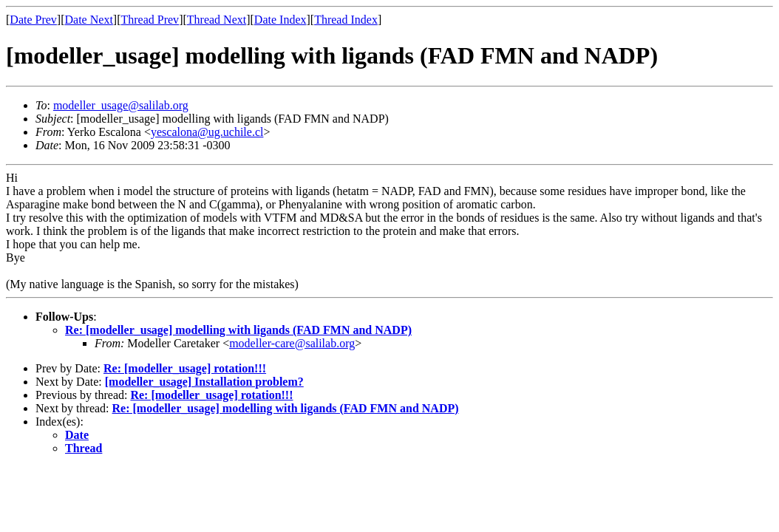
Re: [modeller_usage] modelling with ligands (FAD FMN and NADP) (238, 330)
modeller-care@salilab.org (292, 343)
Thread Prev (150, 20)
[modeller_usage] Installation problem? (204, 382)
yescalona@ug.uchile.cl (207, 132)
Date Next (89, 20)
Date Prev (33, 20)
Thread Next (217, 20)
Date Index (280, 20)
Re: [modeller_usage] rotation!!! (185, 368)
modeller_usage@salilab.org (121, 105)
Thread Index (346, 20)
